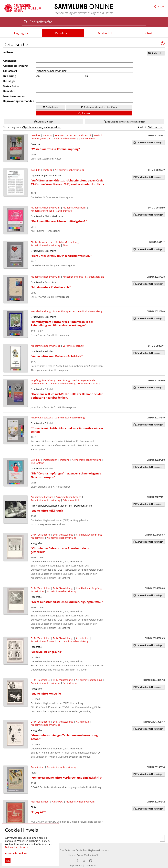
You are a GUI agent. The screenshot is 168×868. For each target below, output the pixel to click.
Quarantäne (37, 463)
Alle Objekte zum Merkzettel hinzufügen (124, 122)
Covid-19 (36, 135)
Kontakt (147, 33)
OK (8, 861)
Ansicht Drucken (44, 122)
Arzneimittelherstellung (89, 680)
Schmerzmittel (64, 211)
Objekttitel (10, 61)
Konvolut (9, 91)
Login (159, 6)
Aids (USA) (58, 802)
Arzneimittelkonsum (42, 497)
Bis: (86, 76)
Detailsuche (63, 33)
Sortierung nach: (32, 127)
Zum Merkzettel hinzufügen (148, 142)
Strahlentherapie (95, 277)
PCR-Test (60, 135)
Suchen (84, 113)
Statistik (98, 135)
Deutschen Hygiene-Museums (92, 850)
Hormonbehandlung (89, 383)
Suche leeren (51, 107)
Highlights (21, 33)
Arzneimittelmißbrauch (68, 497)
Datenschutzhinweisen (18, 847)
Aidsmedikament (40, 802)
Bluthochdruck (39, 242)
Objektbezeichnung (15, 66)
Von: (38, 76)
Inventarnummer (14, 96)
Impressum (76, 865)
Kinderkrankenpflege (42, 211)
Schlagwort (10, 71)
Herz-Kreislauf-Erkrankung (64, 242)
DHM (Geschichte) (41, 535)
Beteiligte (9, 81)
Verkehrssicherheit (73, 346)
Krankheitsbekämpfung (89, 535)
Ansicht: (151, 127)
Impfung (48, 135)
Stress (66, 245)
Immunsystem (39, 138)
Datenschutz (92, 865)
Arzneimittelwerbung (74, 208)
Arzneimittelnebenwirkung (64, 138)
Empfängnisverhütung (43, 380)
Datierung (10, 76)
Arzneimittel (38, 538)
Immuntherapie (62, 311)
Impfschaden (88, 138)
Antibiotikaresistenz (42, 418)
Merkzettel (105, 33)
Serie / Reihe (11, 86)
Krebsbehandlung (73, 277)
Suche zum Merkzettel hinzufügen (99, 107)
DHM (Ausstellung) (63, 535)
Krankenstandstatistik (79, 135)
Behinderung (70, 683)
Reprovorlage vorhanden (19, 101)
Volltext (8, 52)
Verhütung (64, 380)
